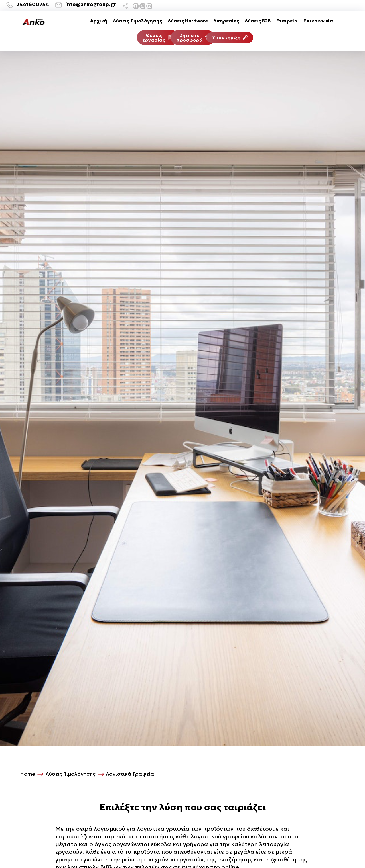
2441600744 (33, 4)
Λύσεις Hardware (188, 21)
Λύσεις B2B (258, 21)
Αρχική (99, 21)
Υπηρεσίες (226, 21)
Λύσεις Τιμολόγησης (137, 21)
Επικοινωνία (318, 21)
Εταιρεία (287, 21)
